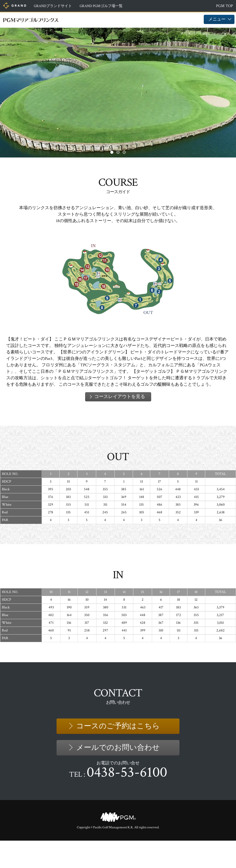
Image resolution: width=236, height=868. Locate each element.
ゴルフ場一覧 (110, 6)
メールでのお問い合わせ (118, 775)
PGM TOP (224, 6)
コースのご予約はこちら (118, 753)
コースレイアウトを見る (120, 424)
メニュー (219, 19)
